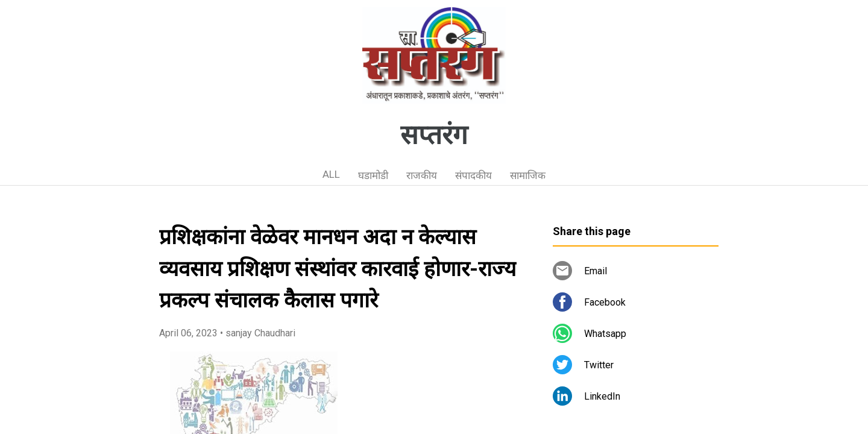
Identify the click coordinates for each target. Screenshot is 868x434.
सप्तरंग (434, 135)
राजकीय (422, 175)
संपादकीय (473, 175)
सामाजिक (528, 175)
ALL (331, 174)
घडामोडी (373, 175)
